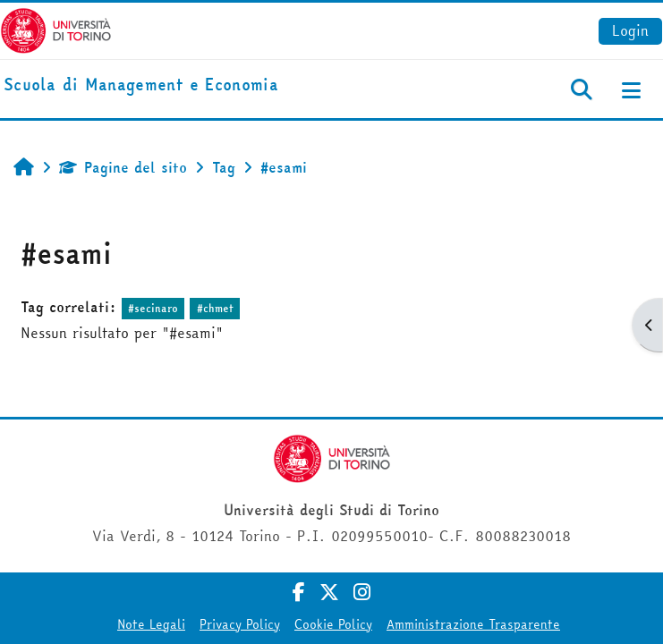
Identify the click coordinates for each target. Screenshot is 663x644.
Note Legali (151, 624)
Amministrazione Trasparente (473, 624)
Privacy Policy (240, 624)
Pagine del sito (123, 167)
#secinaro (153, 308)
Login (630, 30)
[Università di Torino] (56, 29)
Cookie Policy (333, 624)
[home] (141, 85)
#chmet (215, 308)
